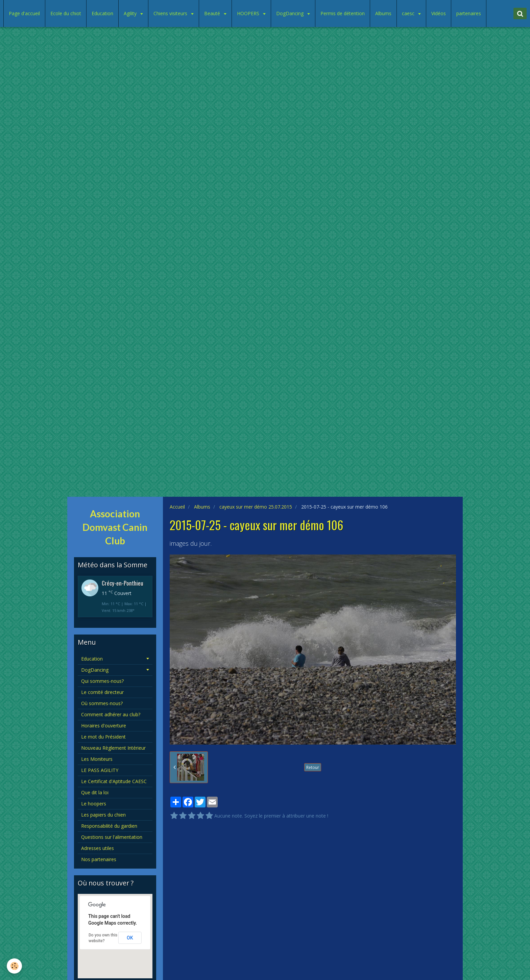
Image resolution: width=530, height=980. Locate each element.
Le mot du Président (103, 737)
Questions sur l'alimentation (112, 837)
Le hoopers (94, 804)
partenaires (469, 13)
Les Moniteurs (97, 759)
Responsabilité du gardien (109, 826)
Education (102, 13)
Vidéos (439, 13)
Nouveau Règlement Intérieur (113, 748)
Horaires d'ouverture (104, 726)
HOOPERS (249, 13)
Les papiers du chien (103, 815)
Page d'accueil (24, 13)
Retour (313, 767)
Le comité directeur (102, 692)
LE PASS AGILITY (100, 770)
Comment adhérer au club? (111, 714)
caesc (409, 13)
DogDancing (291, 13)
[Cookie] (14, 966)
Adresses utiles (98, 848)
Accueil (177, 507)
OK (130, 938)
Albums (383, 13)
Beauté (213, 13)
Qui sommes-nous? (102, 681)
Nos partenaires (99, 859)
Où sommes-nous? (102, 703)
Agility (131, 13)
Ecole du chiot (66, 13)
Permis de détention (343, 13)
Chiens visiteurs (171, 13)
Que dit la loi (95, 792)
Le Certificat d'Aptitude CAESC (114, 781)
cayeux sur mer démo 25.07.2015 (256, 507)
